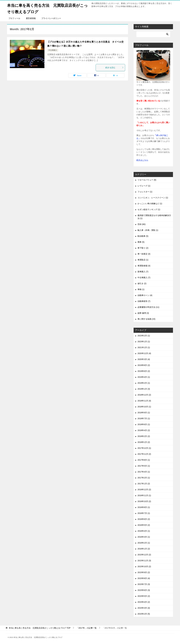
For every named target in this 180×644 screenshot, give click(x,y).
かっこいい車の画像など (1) (150, 204)
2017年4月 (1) (144, 472)
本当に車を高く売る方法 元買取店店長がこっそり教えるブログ (47, 8)
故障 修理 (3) (143, 313)
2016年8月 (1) (144, 507)
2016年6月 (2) (144, 519)
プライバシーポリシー (51, 18)
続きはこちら (142, 160)
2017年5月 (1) (144, 466)
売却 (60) (142, 224)
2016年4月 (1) (144, 531)
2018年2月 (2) (144, 436)
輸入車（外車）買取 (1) (148, 230)
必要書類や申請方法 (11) (148, 307)
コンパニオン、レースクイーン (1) (153, 198)
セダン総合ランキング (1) (149, 209)
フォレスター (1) (145, 192)
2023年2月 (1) (144, 336)
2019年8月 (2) (144, 365)
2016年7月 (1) (144, 513)
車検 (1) (141, 289)
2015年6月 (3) (144, 590)
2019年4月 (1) (144, 377)
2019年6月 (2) (144, 371)
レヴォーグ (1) (144, 186)
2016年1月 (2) (144, 549)
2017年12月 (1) (144, 448)
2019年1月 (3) (144, 389)
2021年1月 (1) (144, 347)
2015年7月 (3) (144, 584)
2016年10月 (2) (144, 501)
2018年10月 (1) (144, 407)
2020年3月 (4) (144, 359)
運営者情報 (31, 18)
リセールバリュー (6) (147, 180)
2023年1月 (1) (144, 342)
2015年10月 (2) (144, 566)
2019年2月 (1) (144, 383)
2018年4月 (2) (144, 430)
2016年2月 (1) (144, 543)
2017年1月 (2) (144, 484)
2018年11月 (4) (144, 401)
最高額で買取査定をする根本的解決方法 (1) (154, 217)
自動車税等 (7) (144, 301)
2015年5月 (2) (144, 596)
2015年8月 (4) (144, 578)
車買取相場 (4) (144, 266)
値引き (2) (142, 283)
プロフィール (14, 18)
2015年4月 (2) (144, 602)
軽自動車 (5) (143, 236)
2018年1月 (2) (144, 442)
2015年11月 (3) (144, 561)
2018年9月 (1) (144, 413)
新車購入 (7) (143, 272)
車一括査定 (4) (144, 254)
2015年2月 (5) (144, 614)
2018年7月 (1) (144, 418)
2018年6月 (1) (144, 424)
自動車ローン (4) (145, 295)
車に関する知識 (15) (146, 319)
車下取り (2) (143, 248)
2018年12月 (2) (144, 395)
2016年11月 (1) (144, 495)
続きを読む (114, 68)
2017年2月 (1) (144, 478)
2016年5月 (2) (144, 525)
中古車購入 (53, 50)
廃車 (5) (141, 242)
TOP (40, 628)
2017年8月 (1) (144, 460)
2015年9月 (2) (144, 572)
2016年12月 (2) (144, 490)
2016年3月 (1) (144, 537)
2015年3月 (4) (144, 608)
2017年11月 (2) (144, 454)
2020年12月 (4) (144, 353)
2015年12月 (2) (144, 555)
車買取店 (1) (143, 260)
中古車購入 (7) (144, 278)
